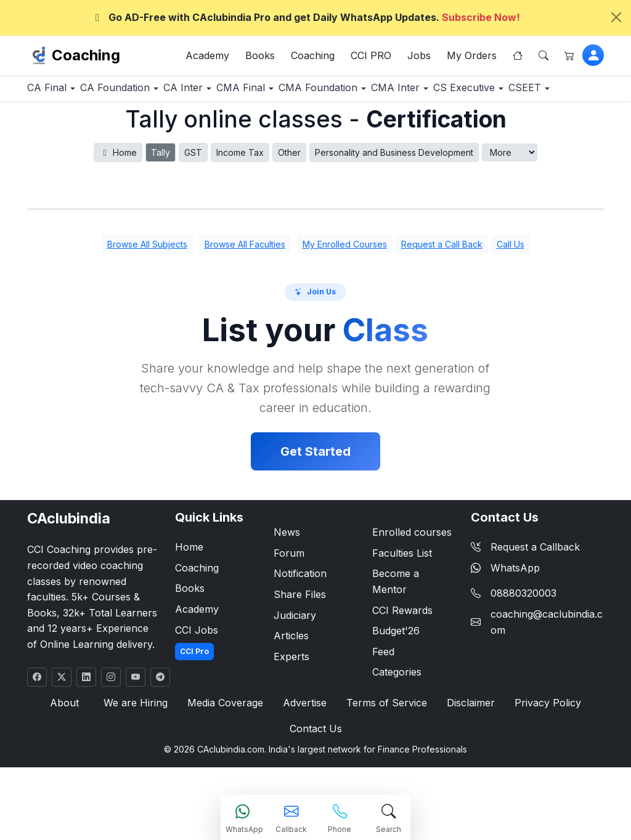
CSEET (145, 125)
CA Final (55, 93)
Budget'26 (396, 669)
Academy (207, 58)
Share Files (300, 632)
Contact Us (315, 769)
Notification (300, 612)
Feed (383, 690)
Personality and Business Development (394, 191)
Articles (291, 674)
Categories (397, 711)
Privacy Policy (542, 742)
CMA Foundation (391, 93)
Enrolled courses (412, 571)
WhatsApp (505, 606)
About (70, 742)
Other (289, 191)
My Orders (472, 58)
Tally (161, 191)
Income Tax (240, 191)
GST (193, 191)
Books (260, 58)
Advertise (305, 742)
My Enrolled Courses (345, 283)
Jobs (419, 58)
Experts (291, 695)
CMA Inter (483, 93)
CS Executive (67, 125)
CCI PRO (371, 58)
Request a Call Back (442, 283)
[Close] (616, 17)
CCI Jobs (197, 668)
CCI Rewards (402, 648)
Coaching (86, 58)
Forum (289, 591)
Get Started (315, 490)
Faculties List (402, 591)
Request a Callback (525, 586)
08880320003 (523, 632)
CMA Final (298, 93)
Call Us (511, 283)
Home (118, 191)
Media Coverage (226, 742)
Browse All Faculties (245, 283)
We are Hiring (138, 742)
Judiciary (295, 653)
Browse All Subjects (147, 283)
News (287, 571)
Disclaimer (467, 742)
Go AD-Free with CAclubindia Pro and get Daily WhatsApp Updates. (306, 17)
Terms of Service (385, 742)
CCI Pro (194, 690)
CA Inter (224, 93)
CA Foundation (140, 93)
